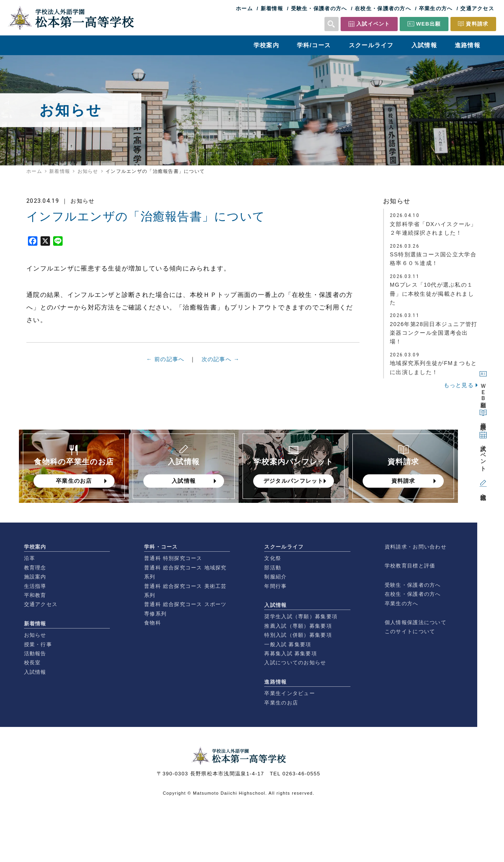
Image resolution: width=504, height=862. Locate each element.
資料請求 (477, 24)
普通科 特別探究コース (173, 558)
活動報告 (35, 653)
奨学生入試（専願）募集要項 (301, 616)
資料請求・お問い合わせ (416, 547)
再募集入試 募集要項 (290, 653)
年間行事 (275, 586)
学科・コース (161, 547)
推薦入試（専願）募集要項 (298, 626)
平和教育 (35, 595)
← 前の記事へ (166, 365)
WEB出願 (429, 24)
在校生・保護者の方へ (383, 8)
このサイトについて (410, 631)
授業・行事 (38, 644)
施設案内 (35, 577)
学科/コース (314, 45)
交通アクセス (477, 8)
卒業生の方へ (436, 8)
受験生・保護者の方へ (319, 8)
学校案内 (266, 45)
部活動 (273, 568)
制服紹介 (275, 577)
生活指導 (35, 586)
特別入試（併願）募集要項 (298, 635)
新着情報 (272, 8)
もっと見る (459, 389)
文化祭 (273, 558)
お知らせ (88, 171)
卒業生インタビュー (290, 693)
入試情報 (424, 45)
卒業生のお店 (281, 703)
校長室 (32, 663)
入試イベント (373, 24)
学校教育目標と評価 (410, 566)
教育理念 (35, 568)
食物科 (153, 623)
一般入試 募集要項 (288, 644)
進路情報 (468, 45)
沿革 (30, 558)
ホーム (244, 8)
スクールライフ (371, 45)
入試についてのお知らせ (295, 663)
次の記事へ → (221, 369)
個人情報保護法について (416, 622)
